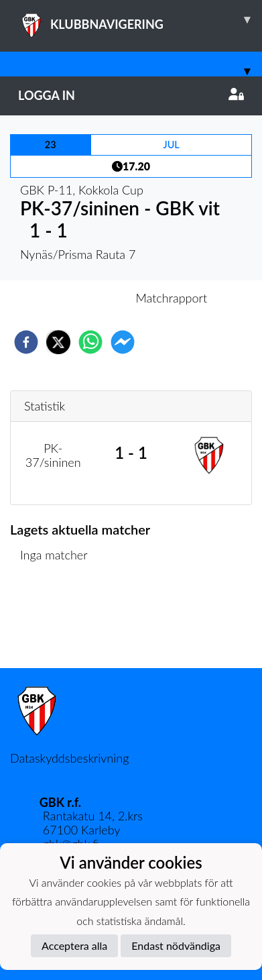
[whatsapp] (90, 342)
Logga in (131, 95)
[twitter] (58, 342)
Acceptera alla (74, 945)
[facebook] (26, 342)
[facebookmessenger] (123, 342)
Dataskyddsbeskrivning (69, 758)
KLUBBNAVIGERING (140, 19)
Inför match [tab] (85, 298)
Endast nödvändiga (176, 945)
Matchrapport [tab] (172, 298)
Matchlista (53, 623)
